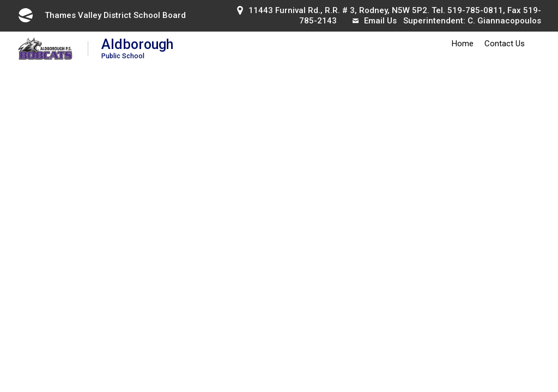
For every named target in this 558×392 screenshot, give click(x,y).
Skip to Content (0, 0)
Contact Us (505, 44)
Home (463, 44)
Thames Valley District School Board (101, 15)
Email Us (375, 21)
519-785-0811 (475, 10)
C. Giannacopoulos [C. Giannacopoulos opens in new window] (504, 21)
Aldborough (137, 48)
